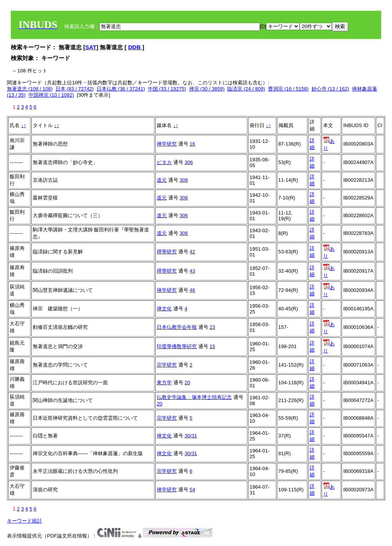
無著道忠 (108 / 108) (30, 89)
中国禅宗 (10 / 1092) (51, 95)
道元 (162, 180)
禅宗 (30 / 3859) (207, 89)
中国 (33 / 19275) (167, 89)
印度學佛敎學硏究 (177, 346)
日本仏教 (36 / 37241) (121, 89)
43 (192, 271)
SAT (91, 47)
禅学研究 (167, 144)
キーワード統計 (24, 521)
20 (187, 383)
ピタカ (164, 162)
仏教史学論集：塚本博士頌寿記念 (194, 397)
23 (212, 327)
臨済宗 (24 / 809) (246, 89)
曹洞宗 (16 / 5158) (288, 89)
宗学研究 (167, 365)
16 (192, 144)
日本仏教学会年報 (177, 327)
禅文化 (164, 309)
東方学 (164, 383)
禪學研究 (167, 252)
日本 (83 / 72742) (75, 89)
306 (189, 162)
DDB (135, 47)
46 (192, 290)
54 (192, 490)
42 (192, 252)
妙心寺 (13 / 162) (330, 89)
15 (212, 346)
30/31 (191, 436)
